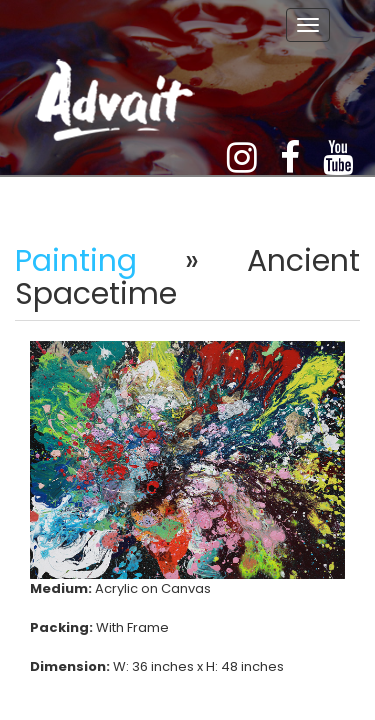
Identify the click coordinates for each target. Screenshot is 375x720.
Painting (76, 261)
